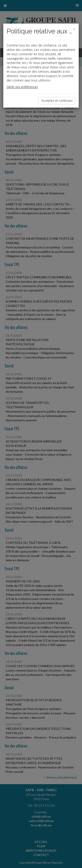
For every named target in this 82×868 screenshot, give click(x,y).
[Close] (74, 29)
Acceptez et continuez (57, 101)
